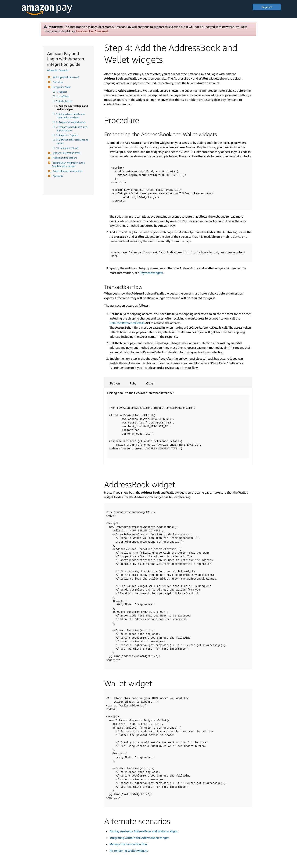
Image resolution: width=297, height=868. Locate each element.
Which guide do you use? (65, 77)
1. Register (62, 92)
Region (267, 7)
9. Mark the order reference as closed (73, 142)
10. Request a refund (67, 148)
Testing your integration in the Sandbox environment (69, 164)
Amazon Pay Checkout (92, 31)
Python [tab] (115, 383)
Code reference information (67, 171)
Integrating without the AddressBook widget (139, 838)
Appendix (57, 176)
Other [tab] (150, 383)
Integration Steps (61, 87)
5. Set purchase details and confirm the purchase (71, 116)
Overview (57, 82)
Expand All (64, 70)
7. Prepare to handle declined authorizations (72, 129)
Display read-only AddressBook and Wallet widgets (144, 831)
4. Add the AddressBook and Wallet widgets (73, 108)
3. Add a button (64, 101)
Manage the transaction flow (128, 844)
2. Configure (63, 96)
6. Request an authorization (71, 122)
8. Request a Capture (67, 135)
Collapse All (52, 70)
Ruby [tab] (133, 383)
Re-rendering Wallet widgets (129, 851)
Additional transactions (65, 158)
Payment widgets (151, 273)
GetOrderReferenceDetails (127, 323)
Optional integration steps (66, 153)
